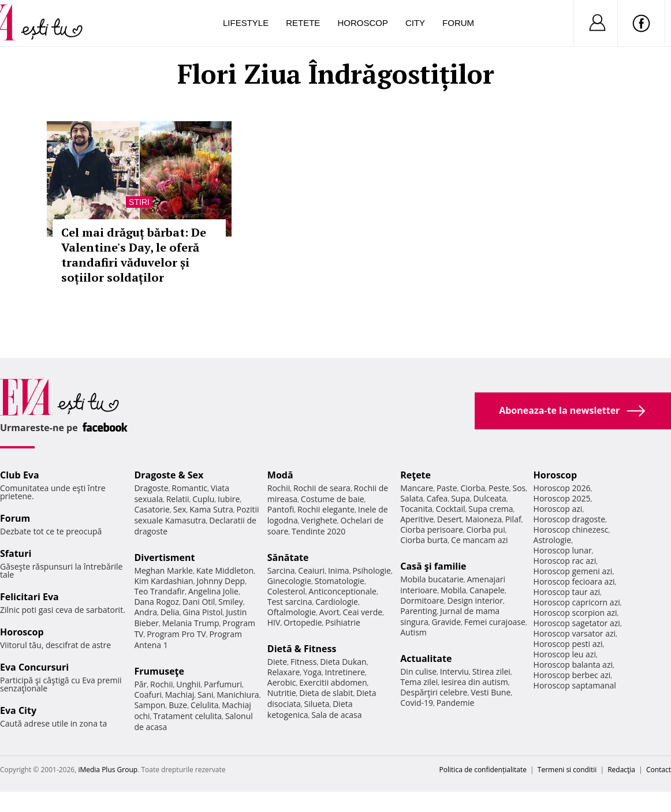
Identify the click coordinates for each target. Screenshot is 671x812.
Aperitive (417, 519)
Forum (458, 23)
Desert (450, 519)
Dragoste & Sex (169, 475)
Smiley (231, 602)
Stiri (139, 202)
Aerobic (282, 682)
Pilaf (513, 519)
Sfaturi (16, 553)
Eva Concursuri (34, 667)
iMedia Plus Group (108, 770)
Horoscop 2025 (562, 498)
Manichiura (238, 695)
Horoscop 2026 (562, 488)
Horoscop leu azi (565, 654)
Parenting (418, 611)
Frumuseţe (159, 671)
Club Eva (20, 475)
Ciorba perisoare (432, 530)
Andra (146, 612)
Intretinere (345, 672)
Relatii (178, 499)
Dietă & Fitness (302, 649)
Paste (447, 488)
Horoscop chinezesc (571, 530)
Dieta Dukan (343, 662)
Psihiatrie (343, 622)
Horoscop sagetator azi (577, 623)
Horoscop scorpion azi (575, 613)
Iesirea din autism (475, 682)
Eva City (18, 710)
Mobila (453, 590)
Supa (461, 498)
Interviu (454, 671)
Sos (519, 488)
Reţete (415, 475)
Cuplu (203, 499)
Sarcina (281, 570)
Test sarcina (290, 602)
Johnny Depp (221, 581)
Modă (280, 475)
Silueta (317, 704)
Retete (303, 23)
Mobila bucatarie (432, 579)
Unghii (188, 684)
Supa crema (491, 509)
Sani (206, 695)
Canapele (487, 590)
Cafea (437, 498)
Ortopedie (303, 622)
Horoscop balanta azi (573, 665)
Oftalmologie (292, 612)
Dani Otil (199, 602)
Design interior (475, 600)
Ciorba (473, 488)
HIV (274, 622)
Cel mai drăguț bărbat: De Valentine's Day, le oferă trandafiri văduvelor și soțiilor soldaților (134, 255)
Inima (339, 570)
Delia (170, 612)
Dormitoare (422, 600)
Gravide (446, 622)
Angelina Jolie (213, 591)
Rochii (161, 684)
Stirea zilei (491, 671)
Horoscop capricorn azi (577, 602)
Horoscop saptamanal (575, 685)
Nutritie (282, 693)
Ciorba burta (424, 540)
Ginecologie (289, 581)
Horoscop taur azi (567, 592)
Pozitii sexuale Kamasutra (196, 515)
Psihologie (372, 570)
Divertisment (164, 557)
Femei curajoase (495, 622)
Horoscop (363, 23)
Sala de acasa (336, 715)
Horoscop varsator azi (575, 633)
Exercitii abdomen (333, 682)
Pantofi (281, 509)
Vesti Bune (491, 692)
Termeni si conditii (567, 770)
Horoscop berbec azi (572, 675)
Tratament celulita (187, 716)
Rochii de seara (322, 488)
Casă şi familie (433, 566)
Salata (412, 498)
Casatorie (152, 509)
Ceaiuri (311, 570)
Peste (499, 488)
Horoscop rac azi (565, 561)
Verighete (319, 520)
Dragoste (151, 488)
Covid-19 (417, 703)
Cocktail (450, 509)
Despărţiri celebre (434, 692)
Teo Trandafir (159, 591)
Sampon (150, 705)
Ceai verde (362, 612)
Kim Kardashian (163, 581)
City (415, 23)
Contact (659, 770)
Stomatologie (340, 581)
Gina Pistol (202, 612)
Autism (413, 632)
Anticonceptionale (342, 591)
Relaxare (284, 672)
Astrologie (553, 540)
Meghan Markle (163, 570)
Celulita (205, 705)
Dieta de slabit (326, 693)
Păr (140, 684)
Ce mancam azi (480, 540)
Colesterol (286, 591)
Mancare (417, 488)
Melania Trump (191, 623)
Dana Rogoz (156, 602)
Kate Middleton (225, 570)
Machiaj (180, 695)
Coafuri (148, 695)
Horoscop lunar (563, 550)
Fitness (304, 662)
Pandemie (456, 703)
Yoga (312, 672)
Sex (180, 509)
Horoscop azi (558, 509)
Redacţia (621, 770)
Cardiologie (337, 602)
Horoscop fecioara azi (574, 581)
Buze (178, 705)
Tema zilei (419, 682)
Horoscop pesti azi (568, 644)
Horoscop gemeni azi (573, 571)
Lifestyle (246, 23)
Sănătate (288, 557)
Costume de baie (333, 499)
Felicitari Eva (29, 597)
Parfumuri (223, 684)
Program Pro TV (176, 634)
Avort (329, 612)
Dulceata (489, 498)
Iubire (229, 499)
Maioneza (484, 519)
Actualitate (426, 658)
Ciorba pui (486, 530)
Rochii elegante (326, 509)
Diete (277, 662)
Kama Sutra (211, 509)
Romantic (189, 488)
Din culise (418, 671)
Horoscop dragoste (570, 519)
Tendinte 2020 (318, 531)
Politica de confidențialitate (483, 770)
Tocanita (416, 509)
